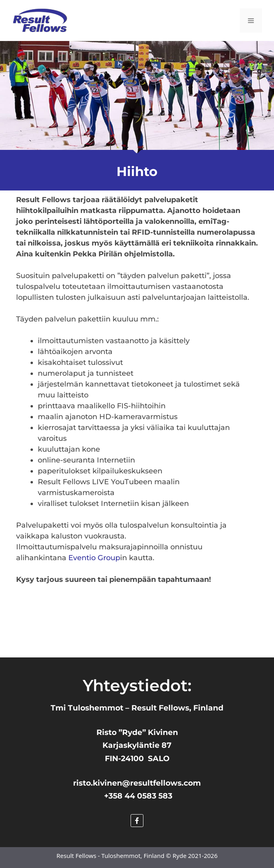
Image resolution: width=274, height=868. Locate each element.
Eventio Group (94, 558)
